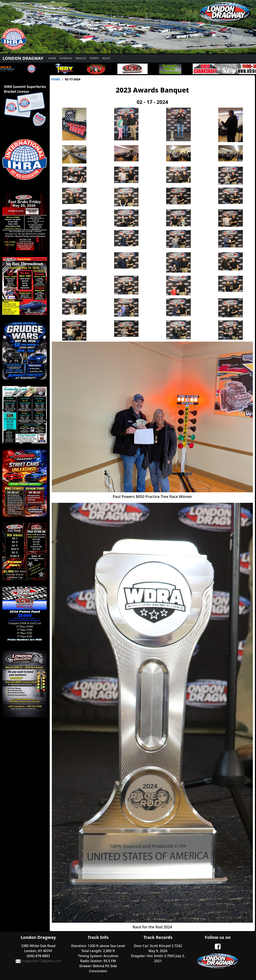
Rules (106, 58)
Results (81, 58)
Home (52, 58)
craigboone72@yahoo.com (38, 961)
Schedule (66, 58)
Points (94, 58)
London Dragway (23, 58)
